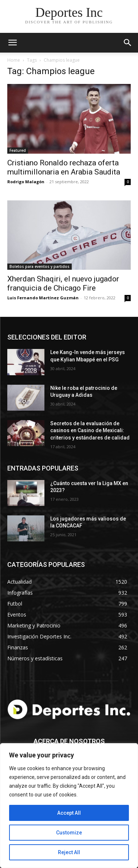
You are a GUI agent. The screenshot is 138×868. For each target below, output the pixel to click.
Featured (18, 150)
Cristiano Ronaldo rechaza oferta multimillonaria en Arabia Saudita (64, 167)
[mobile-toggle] (12, 43)
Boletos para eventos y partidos (40, 266)
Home (14, 60)
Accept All (69, 813)
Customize (69, 833)
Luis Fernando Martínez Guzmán (43, 298)
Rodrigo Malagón (26, 182)
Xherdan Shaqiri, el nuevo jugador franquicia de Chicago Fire (63, 283)
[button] (128, 43)
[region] (69, 806)
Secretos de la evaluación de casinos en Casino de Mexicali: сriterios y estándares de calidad (90, 431)
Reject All (69, 852)
